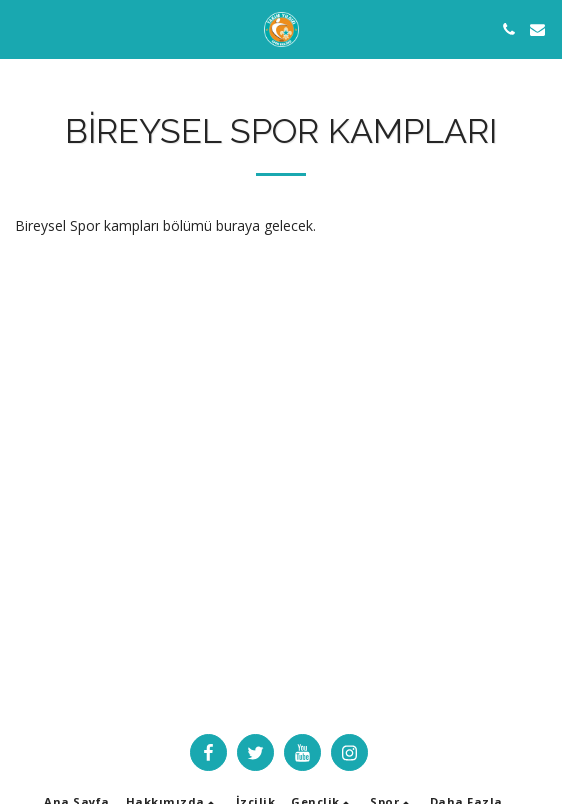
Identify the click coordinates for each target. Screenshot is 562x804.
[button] (22, 28)
